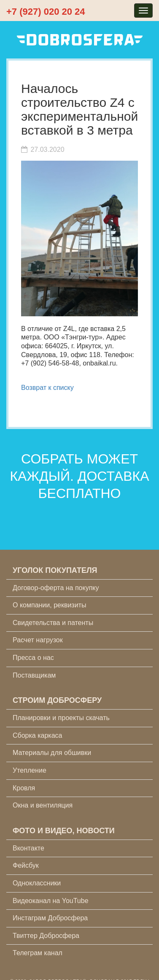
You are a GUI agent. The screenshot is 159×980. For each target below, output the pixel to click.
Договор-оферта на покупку (56, 588)
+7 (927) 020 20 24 (46, 12)
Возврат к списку (47, 388)
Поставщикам (34, 675)
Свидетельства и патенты (53, 623)
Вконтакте (28, 848)
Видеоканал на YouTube (51, 901)
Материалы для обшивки (52, 753)
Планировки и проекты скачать (61, 718)
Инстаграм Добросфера (50, 918)
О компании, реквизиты (49, 605)
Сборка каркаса (38, 735)
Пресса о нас (33, 658)
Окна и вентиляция (43, 805)
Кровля (24, 788)
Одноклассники (37, 883)
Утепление (30, 770)
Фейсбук (26, 865)
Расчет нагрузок (38, 640)
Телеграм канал (38, 953)
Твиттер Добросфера (46, 936)
